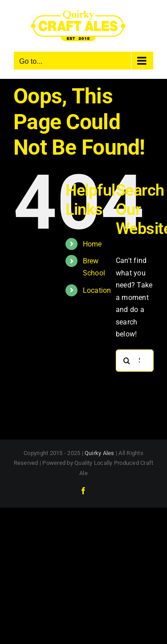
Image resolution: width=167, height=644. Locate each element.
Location (97, 290)
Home (92, 244)
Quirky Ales (100, 453)
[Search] (127, 361)
